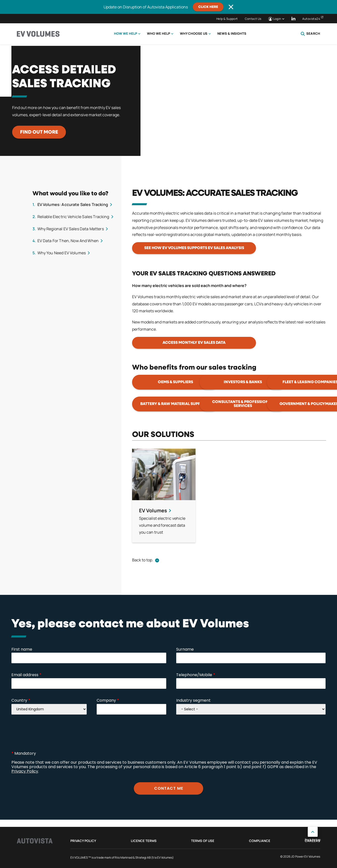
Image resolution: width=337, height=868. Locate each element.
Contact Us (253, 19)
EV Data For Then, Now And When (68, 241)
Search (310, 34)
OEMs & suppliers (175, 382)
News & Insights (232, 33)
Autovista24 (311, 19)
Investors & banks (243, 382)
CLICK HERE (208, 7)
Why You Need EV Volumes (62, 253)
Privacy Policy (83, 841)
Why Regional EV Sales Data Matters (71, 229)
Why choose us (194, 33)
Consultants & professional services (243, 404)
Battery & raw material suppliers (175, 404)
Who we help (158, 33)
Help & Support (227, 19)
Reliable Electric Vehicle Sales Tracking (73, 217)
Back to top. (143, 560)
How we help (126, 33)
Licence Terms (144, 841)
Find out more (39, 132)
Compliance (260, 841)
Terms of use (203, 841)
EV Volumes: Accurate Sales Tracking (73, 204)
